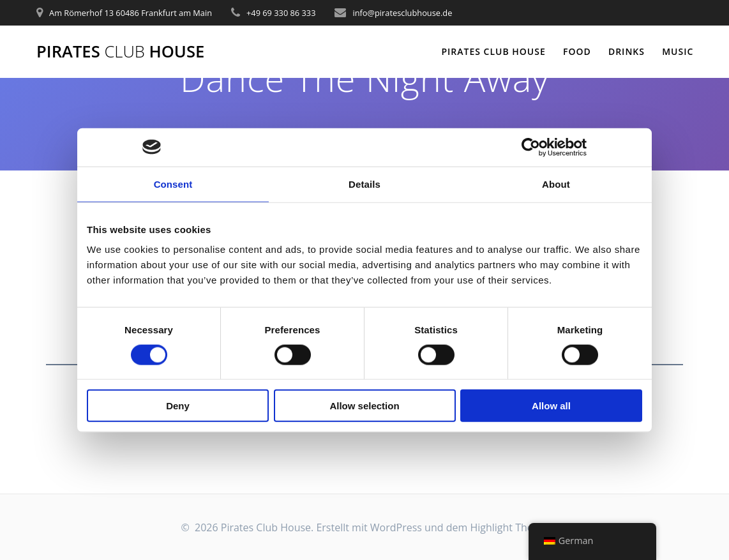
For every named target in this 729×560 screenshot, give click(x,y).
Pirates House (120, 52)
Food (577, 51)
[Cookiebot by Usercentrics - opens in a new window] (531, 147)
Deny (178, 406)
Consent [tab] (173, 184)
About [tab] (556, 184)
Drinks (627, 51)
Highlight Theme (509, 527)
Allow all (551, 406)
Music (678, 51)
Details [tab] (364, 184)
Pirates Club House (493, 51)
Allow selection (364, 406)
